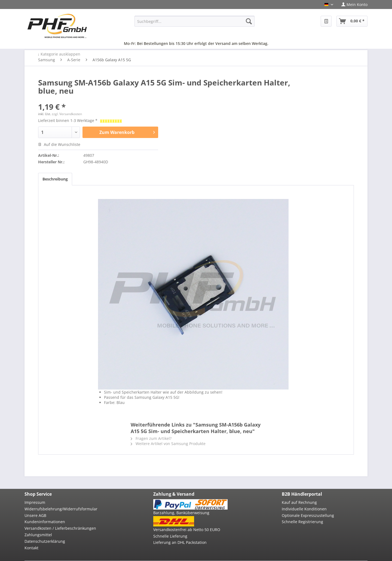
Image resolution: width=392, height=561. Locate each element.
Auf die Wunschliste (59, 144)
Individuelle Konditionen (304, 509)
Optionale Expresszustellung (308, 515)
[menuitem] (352, 4)
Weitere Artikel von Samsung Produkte (168, 444)
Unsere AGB (35, 515)
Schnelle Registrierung (302, 522)
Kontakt (31, 548)
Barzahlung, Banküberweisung (181, 513)
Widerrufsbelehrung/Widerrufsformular (61, 509)
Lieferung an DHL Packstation (180, 542)
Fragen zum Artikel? (151, 438)
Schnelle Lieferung (170, 536)
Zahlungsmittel (38, 535)
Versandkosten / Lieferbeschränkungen (60, 528)
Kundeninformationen (45, 522)
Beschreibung (55, 179)
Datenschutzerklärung (45, 541)
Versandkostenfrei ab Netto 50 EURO (187, 530)
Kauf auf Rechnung (299, 502)
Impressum (35, 502)
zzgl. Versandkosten (67, 114)
